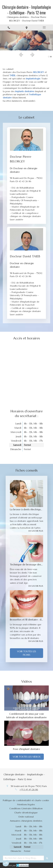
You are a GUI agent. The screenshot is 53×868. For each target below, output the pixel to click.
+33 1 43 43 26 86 (29, 790)
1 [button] (49, 57)
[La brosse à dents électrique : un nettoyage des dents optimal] (26, 494)
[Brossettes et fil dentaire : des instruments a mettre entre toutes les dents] (26, 604)
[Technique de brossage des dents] (26, 549)
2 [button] (51, 57)
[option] (26, 40)
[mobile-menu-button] (44, 27)
